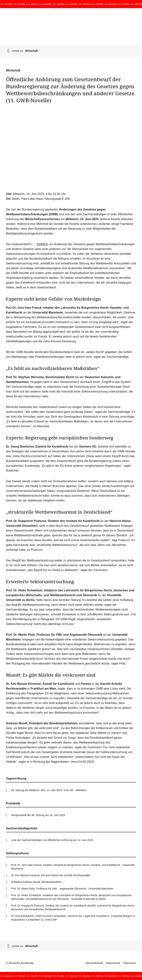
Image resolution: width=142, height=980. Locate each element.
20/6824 (40, 244)
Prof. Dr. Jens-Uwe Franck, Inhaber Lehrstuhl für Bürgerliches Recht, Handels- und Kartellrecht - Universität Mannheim (73, 867)
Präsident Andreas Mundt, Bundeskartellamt (36, 882)
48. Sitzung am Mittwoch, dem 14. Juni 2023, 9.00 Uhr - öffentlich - (49, 790)
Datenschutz (113, 963)
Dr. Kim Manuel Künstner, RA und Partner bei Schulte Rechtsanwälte (51, 875)
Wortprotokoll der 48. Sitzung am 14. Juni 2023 (38, 815)
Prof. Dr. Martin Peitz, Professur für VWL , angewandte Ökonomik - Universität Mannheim (62, 889)
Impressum (130, 963)
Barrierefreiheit (94, 963)
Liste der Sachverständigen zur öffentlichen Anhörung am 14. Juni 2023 (52, 840)
